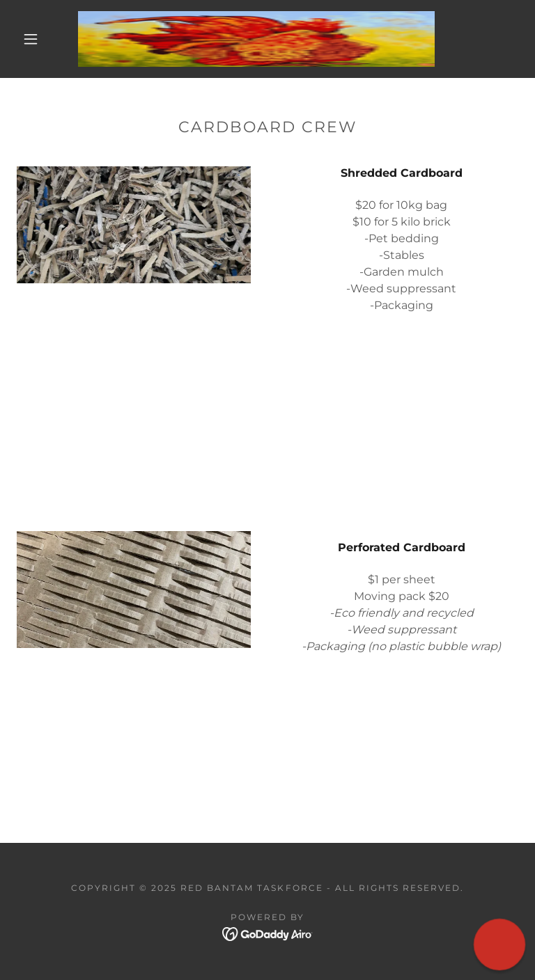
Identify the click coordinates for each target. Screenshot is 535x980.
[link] (256, 39)
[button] (31, 39)
